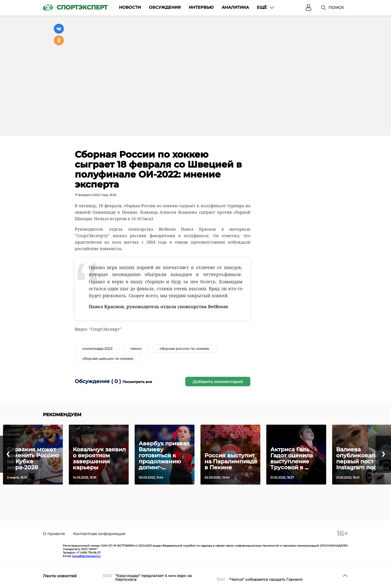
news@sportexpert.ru (86, 556)
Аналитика (235, 7)
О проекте (54, 534)
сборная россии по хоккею (184, 349)
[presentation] (8, 454)
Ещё (266, 7)
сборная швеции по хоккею (108, 359)
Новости (130, 7)
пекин (136, 349)
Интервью (201, 7)
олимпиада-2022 (97, 349)
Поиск (332, 8)
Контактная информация (99, 534)
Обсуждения (165, 7)
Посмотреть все (137, 382)
